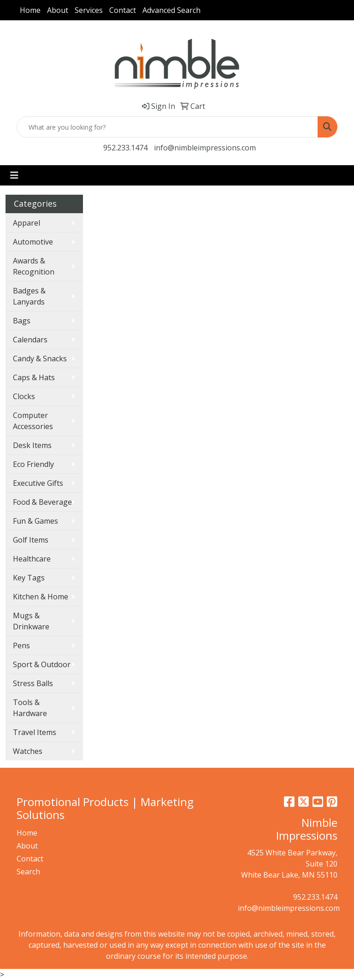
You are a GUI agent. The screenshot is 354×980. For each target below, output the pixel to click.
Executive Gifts (38, 483)
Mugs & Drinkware (31, 621)
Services (89, 10)
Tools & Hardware (30, 708)
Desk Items (32, 445)
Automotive (33, 242)
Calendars (30, 340)
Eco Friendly (33, 464)
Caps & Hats (34, 377)
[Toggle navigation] (14, 175)
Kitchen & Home (41, 597)
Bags (22, 321)
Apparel (27, 223)
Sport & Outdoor (42, 664)
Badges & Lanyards (29, 296)
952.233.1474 (125, 148)
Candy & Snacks (40, 359)
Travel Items (35, 732)
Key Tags (29, 578)
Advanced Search (171, 10)
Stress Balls (33, 683)
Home (30, 10)
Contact (123, 10)
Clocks (24, 396)
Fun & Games (35, 521)
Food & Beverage (42, 502)
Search (28, 872)
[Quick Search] (167, 127)
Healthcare (32, 559)
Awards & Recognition (34, 266)
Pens (21, 645)
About (58, 10)
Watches (28, 751)
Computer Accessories (33, 421)
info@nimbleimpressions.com (205, 148)
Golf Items (31, 540)
